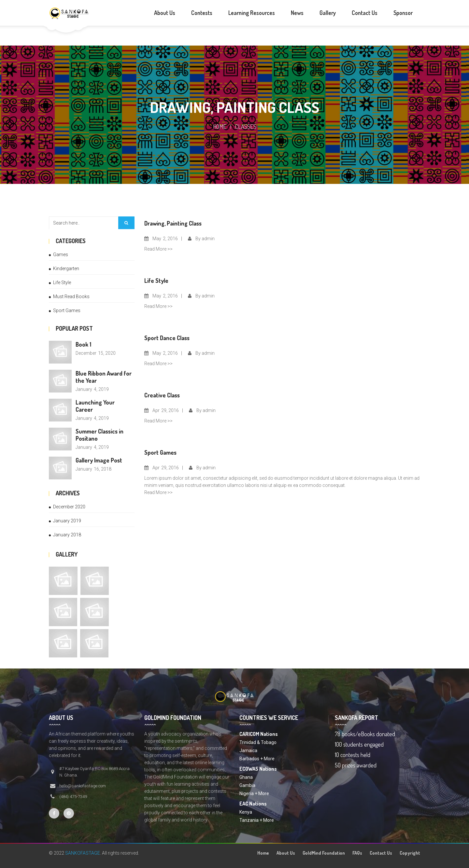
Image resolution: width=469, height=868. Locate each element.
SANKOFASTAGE (83, 853)
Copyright (410, 853)
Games (61, 255)
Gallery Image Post (99, 460)
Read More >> (158, 249)
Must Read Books (71, 296)
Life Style (62, 282)
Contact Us (381, 853)
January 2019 (67, 521)
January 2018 (67, 535)
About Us (286, 853)
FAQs (357, 853)
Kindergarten (66, 269)
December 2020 (69, 507)
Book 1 (83, 344)
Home (220, 127)
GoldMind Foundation (324, 853)
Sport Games (67, 310)
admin (208, 239)
